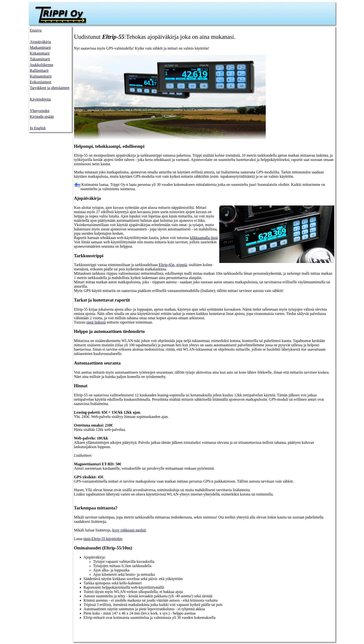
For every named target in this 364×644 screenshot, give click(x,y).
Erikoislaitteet (41, 82)
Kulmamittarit (41, 76)
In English (38, 128)
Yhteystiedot (40, 111)
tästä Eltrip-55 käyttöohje (103, 539)
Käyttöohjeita (40, 99)
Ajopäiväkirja (40, 42)
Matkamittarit (40, 48)
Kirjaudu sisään (42, 117)
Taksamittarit (40, 59)
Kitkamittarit (40, 53)
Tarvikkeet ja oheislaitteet (50, 88)
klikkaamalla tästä (204, 238)
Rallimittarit (39, 71)
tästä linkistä (96, 322)
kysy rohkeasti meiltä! (129, 530)
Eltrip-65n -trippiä (173, 265)
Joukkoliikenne (42, 65)
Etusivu (36, 30)
